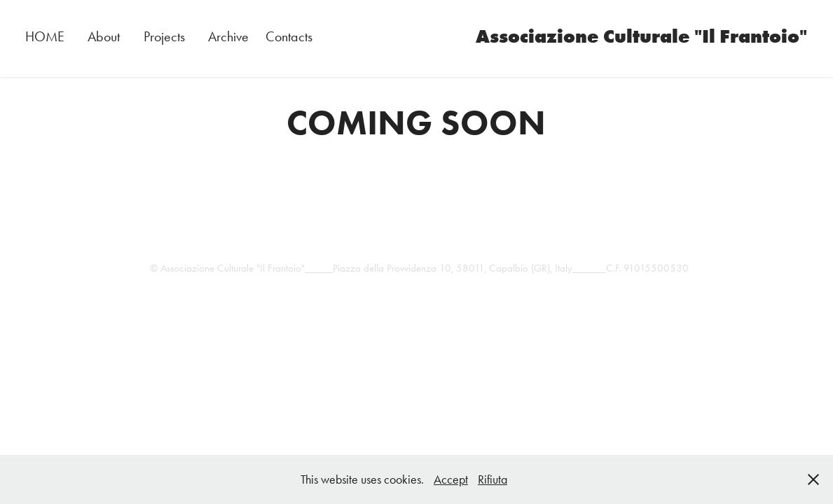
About (104, 36)
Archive (228, 36)
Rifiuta (493, 479)
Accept (451, 479)
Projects (164, 36)
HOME (45, 36)
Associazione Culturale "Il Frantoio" (641, 36)
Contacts (289, 36)
